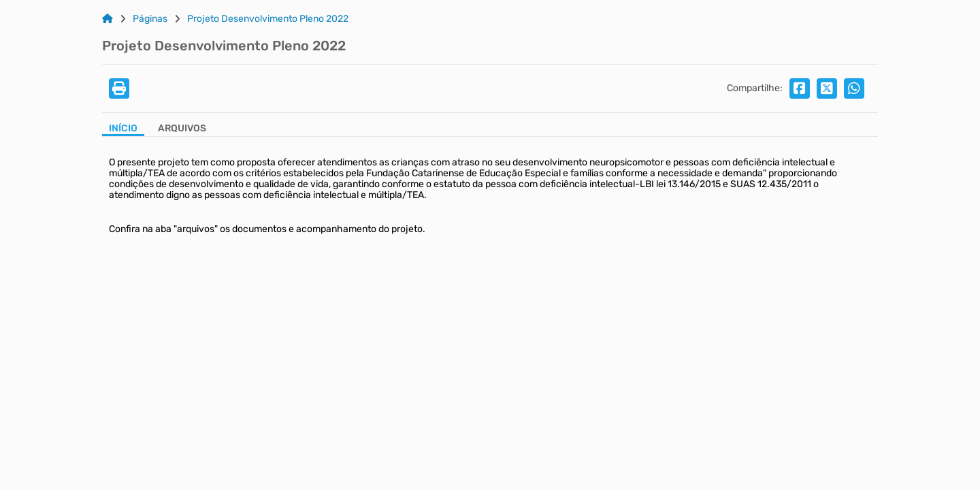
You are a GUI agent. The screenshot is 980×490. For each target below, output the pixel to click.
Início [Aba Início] (123, 129)
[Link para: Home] (108, 19)
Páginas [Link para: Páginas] (150, 19)
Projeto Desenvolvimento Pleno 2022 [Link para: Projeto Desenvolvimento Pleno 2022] (268, 19)
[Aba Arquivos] (182, 130)
